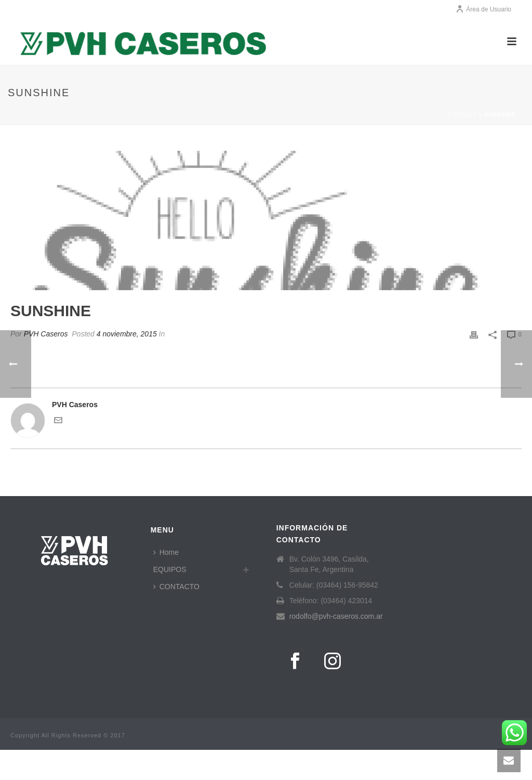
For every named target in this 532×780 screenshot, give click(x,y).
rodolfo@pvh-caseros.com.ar (336, 616)
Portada (463, 115)
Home (166, 552)
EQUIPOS (170, 569)
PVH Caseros (46, 334)
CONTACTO (176, 587)
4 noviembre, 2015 (127, 334)
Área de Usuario (483, 9)
